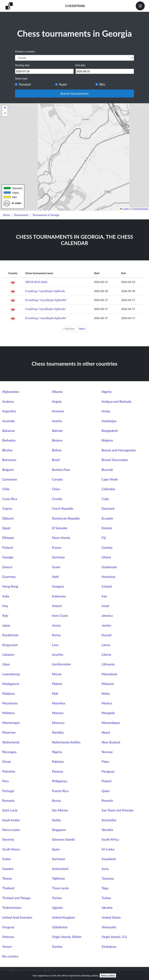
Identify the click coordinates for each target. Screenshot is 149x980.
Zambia (57, 947)
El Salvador (60, 528)
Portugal (8, 791)
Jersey (56, 625)
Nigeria (57, 752)
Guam (56, 567)
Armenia (58, 411)
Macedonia (109, 674)
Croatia (57, 499)
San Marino (60, 810)
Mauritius (59, 703)
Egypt (6, 528)
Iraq (5, 606)
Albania (57, 392)
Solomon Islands (63, 839)
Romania (8, 801)
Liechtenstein (61, 664)
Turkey (106, 898)
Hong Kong (10, 586)
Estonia (107, 528)
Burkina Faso (61, 470)
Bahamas (9, 431)
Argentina (9, 411)
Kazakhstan (10, 635)
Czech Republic (63, 508)
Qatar (106, 791)
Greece (7, 567)
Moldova (8, 713)
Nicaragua (9, 752)
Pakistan (58, 761)
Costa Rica (10, 499)
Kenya (56, 635)
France (57, 547)
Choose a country (25, 51)
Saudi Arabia (11, 820)
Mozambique (111, 723)
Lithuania (108, 664)
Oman (7, 761)
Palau (105, 761)
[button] (5, 108)
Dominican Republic (66, 518)
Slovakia (107, 830)
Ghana (106, 557)
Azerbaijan (109, 421)
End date (80, 65)
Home (6, 215)
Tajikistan (58, 878)
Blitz (102, 84)
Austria (57, 421)
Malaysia (108, 684)
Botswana (9, 460)
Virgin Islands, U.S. (115, 937)
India (6, 596)
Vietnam (8, 937)
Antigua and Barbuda (116, 401)
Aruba (106, 411)
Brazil (56, 460)
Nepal (106, 732)
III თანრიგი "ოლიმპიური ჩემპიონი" (46, 318)
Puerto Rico (60, 791)
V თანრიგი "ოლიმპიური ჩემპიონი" (46, 309)
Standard (25, 84)
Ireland (57, 606)
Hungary (58, 586)
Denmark (108, 508)
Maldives (9, 693)
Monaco (58, 713)
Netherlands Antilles (66, 742)
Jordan (106, 625)
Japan (6, 625)
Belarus (57, 440)
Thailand (8, 888)
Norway (107, 752)
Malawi (57, 684)
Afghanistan (11, 392)
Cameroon (10, 479)
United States (111, 917)
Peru (6, 781)
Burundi (107, 470)
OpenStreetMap (141, 209)
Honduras (108, 577)
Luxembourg (11, 674)
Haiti (55, 577)
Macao (57, 674)
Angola (57, 401)
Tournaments (21, 215)
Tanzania (108, 878)
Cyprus (7, 508)
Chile (6, 489)
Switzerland (60, 869)
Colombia (108, 489)
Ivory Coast (60, 615)
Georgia (8, 557)
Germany (58, 557)
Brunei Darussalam (115, 460)
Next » (82, 329)
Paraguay (108, 771)
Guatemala (109, 567)
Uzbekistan (60, 927)
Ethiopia (8, 538)
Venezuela (109, 927)
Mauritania (10, 703)
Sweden (8, 869)
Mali (55, 693)
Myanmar (9, 732)
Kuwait (107, 635)
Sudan (7, 859)
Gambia (107, 547)
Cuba (105, 499)
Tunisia (57, 898)
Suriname (58, 859)
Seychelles (109, 820)
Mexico (107, 703)
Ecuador (107, 518)
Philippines (60, 781)
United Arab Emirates (17, 917)
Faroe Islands (61, 538)
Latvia (106, 645)
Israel (105, 606)
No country (10, 956)
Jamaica (107, 615)
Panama (57, 771)
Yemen (7, 947)
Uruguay (8, 927)
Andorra (8, 401)
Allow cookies (108, 976)
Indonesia (59, 596)
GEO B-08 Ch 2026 (36, 282)
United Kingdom (63, 917)
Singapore (59, 830)
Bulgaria (8, 470)
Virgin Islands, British (67, 937)
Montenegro (11, 723)
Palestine (9, 771)
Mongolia (108, 713)
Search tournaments (74, 93)
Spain (56, 849)
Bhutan (7, 450)
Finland (8, 547)
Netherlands (11, 742)
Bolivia (57, 450)
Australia (8, 421)
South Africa (110, 839)
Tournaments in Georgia (46, 215)
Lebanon (8, 654)
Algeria (107, 392)
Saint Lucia (10, 810)
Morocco (58, 723)
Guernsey (9, 577)
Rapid (63, 84)
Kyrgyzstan (10, 645)
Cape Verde (110, 479)
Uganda (57, 908)
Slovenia (8, 839)
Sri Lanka (108, 849)
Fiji (104, 538)
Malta (106, 693)
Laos (55, 645)
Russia (56, 801)
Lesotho (58, 654)
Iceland (107, 586)
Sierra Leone (11, 830)
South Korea (11, 849)
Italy (5, 615)
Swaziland (109, 859)
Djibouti (8, 518)
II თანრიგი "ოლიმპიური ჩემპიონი (45, 291)
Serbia (56, 820)
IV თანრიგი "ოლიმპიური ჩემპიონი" (46, 300)
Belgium (107, 440)
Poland (106, 781)
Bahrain (57, 431)
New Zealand (111, 742)
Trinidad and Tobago (16, 898)
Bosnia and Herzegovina (119, 450)
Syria (105, 869)
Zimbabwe (109, 947)
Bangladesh (110, 431)
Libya (6, 664)
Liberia (106, 654)
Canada (57, 479)
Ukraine (107, 908)
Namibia (58, 732)
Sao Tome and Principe (118, 810)
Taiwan (7, 878)
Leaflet (124, 209)
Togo (105, 888)
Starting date (22, 65)
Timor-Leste (60, 888)
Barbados (9, 440)
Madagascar (11, 684)
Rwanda (107, 801)
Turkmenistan (12, 908)
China (56, 489)
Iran (104, 596)
